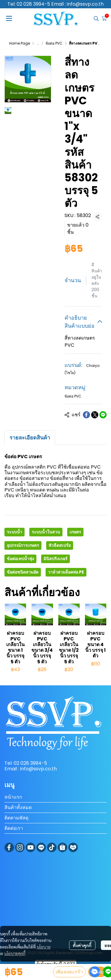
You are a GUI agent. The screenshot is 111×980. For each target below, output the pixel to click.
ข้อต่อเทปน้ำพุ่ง (20, 559)
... (38, 43)
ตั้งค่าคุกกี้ (82, 945)
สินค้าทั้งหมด (18, 807)
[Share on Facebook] (86, 415)
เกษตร (75, 532)
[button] (96, 18)
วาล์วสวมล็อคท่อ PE (66, 572)
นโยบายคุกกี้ (15, 953)
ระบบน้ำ (15, 532)
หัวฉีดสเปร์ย (60, 545)
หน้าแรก (13, 797)
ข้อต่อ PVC (54, 43)
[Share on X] (95, 415)
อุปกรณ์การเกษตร (23, 545)
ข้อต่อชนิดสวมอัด (23, 572)
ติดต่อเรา (14, 828)
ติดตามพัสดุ (16, 818)
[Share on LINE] (103, 415)
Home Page (20, 43)
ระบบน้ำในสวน (46, 532)
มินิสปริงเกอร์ (55, 559)
